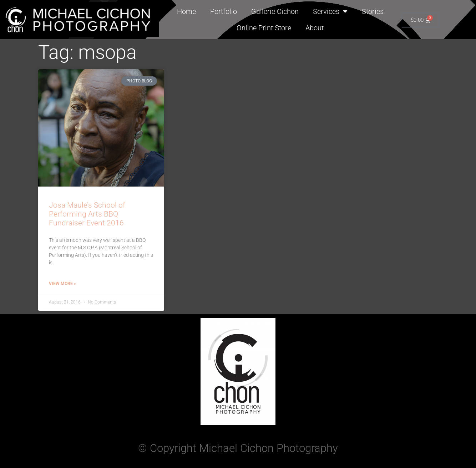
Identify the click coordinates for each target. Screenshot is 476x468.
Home (186, 11)
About (315, 28)
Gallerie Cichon (275, 11)
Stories (373, 11)
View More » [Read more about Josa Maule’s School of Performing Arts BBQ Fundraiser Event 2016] (62, 284)
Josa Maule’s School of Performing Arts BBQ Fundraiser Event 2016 (87, 214)
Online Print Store (264, 28)
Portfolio (224, 11)
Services (330, 11)
